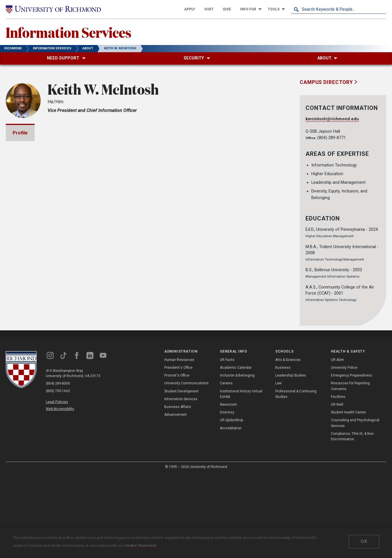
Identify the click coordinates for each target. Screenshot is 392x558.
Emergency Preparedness (352, 459)
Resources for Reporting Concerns (350, 470)
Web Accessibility (60, 493)
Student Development (181, 475)
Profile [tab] (20, 133)
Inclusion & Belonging (237, 459)
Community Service (41, 369)
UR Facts (227, 444)
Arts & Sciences (288, 444)
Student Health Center (348, 496)
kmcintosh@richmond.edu (332, 119)
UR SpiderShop (231, 504)
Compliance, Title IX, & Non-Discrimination (353, 520)
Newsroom (229, 488)
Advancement (176, 499)
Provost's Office (177, 459)
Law (278, 467)
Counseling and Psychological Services (355, 507)
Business (283, 452)
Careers (226, 467)
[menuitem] (190, 9)
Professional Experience (47, 353)
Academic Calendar (236, 452)
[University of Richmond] (53, 9)
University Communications (186, 467)
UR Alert (337, 444)
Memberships (35, 336)
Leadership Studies (291, 459)
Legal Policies (57, 486)
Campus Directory (327, 82)
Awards (28, 303)
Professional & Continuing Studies (296, 478)
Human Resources (179, 444)
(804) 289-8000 (58, 468)
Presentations (35, 320)
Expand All (262, 291)
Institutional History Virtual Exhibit (241, 478)
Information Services (69, 32)
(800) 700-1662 (58, 475)
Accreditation (231, 512)
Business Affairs (178, 491)
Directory (227, 496)
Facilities (338, 481)
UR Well (337, 488)
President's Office (178, 452)
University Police (344, 452)
